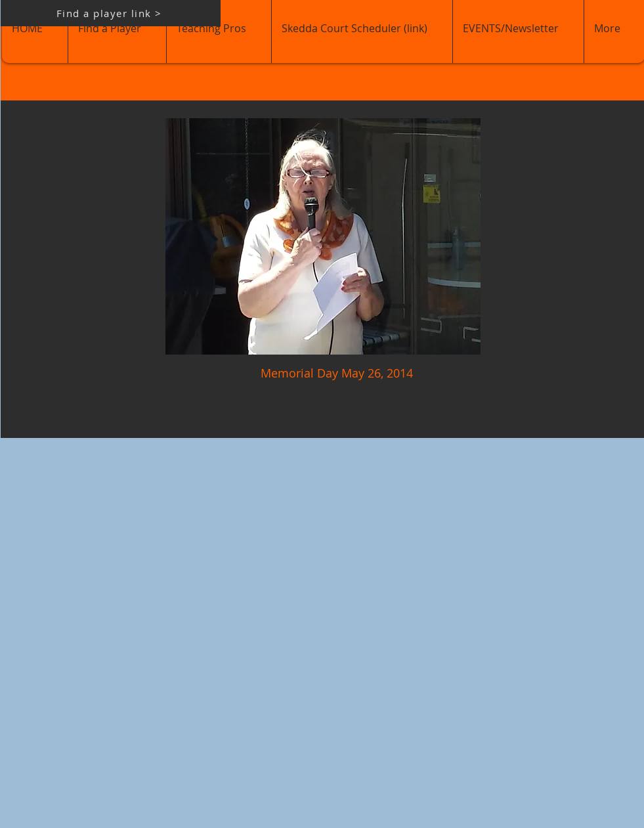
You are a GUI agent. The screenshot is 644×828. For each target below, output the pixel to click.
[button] (323, 236)
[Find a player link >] (111, 13)
